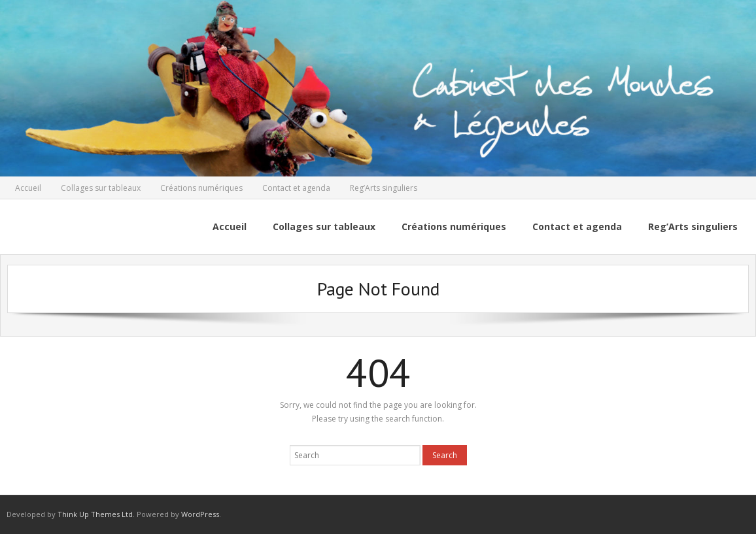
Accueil (28, 188)
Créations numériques (201, 188)
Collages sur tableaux (101, 188)
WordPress (200, 514)
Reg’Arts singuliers (384, 188)
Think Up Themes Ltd (95, 514)
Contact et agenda (296, 188)
